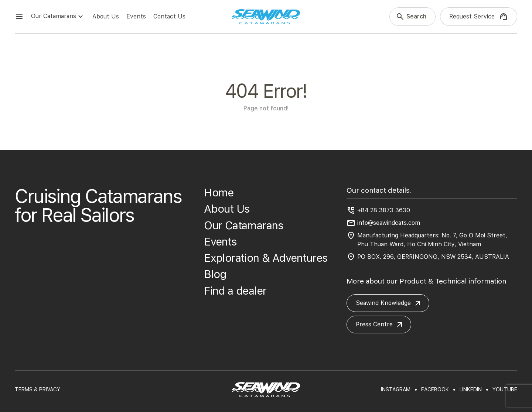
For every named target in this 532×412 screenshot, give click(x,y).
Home (219, 193)
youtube (505, 389)
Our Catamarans (58, 17)
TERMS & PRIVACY (37, 389)
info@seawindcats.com (389, 223)
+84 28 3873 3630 (384, 210)
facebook (435, 389)
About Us (106, 16)
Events (136, 16)
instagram (396, 389)
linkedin (471, 389)
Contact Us (169, 16)
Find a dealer (235, 291)
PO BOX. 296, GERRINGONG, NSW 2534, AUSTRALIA (433, 257)
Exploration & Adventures (266, 258)
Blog (215, 274)
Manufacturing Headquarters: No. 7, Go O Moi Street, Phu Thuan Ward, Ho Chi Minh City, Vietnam (432, 240)
